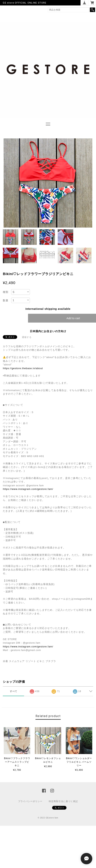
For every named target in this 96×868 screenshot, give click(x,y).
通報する (27, 337)
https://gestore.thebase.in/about (23, 368)
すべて (14, 691)
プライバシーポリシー (30, 801)
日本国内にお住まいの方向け (48, 331)
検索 (92, 10)
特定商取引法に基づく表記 (63, 801)
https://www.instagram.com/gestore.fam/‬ (28, 489)
